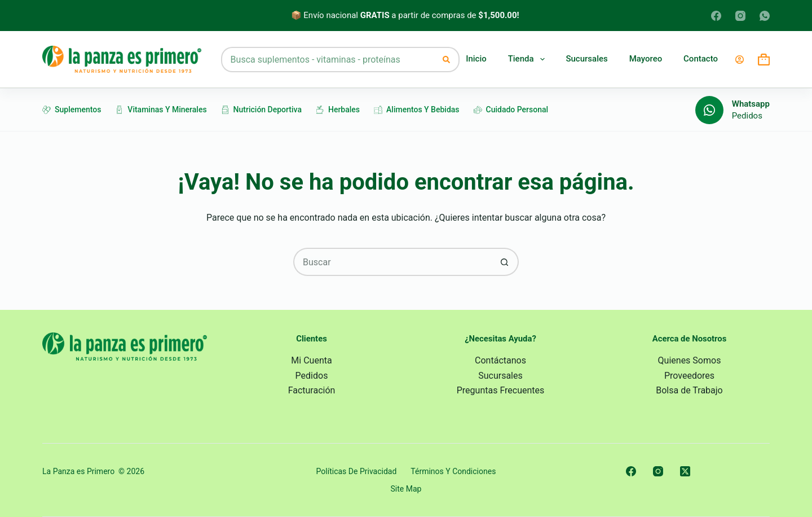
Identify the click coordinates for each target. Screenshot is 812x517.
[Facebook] (716, 16)
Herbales (338, 109)
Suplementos (72, 109)
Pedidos (747, 116)
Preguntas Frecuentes (501, 390)
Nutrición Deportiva (261, 109)
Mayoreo (646, 59)
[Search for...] (328, 60)
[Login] (740, 60)
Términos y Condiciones (453, 471)
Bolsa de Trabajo (689, 390)
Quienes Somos (690, 360)
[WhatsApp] (765, 16)
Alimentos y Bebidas (416, 109)
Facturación (312, 390)
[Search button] (447, 60)
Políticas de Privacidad (357, 471)
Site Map (406, 489)
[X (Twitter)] (685, 471)
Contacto (701, 59)
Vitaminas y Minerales (161, 109)
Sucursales (586, 59)
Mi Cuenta (311, 360)
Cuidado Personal (511, 109)
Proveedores (689, 376)
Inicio (476, 59)
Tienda (527, 59)
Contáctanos (500, 360)
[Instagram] (740, 16)
